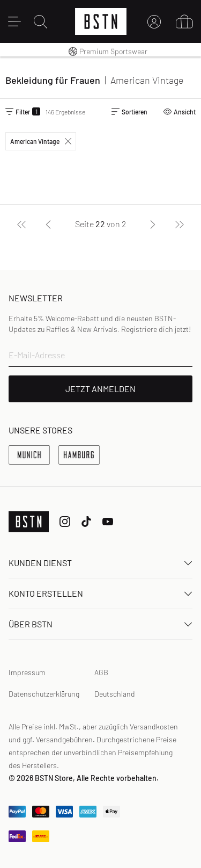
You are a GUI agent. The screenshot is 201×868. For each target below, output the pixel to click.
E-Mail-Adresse (37, 355)
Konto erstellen (100, 593)
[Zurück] (48, 224)
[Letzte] (180, 224)
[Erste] (21, 224)
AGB (101, 672)
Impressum (27, 672)
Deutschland (115, 694)
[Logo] (101, 21)
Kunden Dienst (100, 563)
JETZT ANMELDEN (100, 389)
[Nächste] (153, 224)
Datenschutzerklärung (44, 694)
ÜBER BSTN (100, 624)
